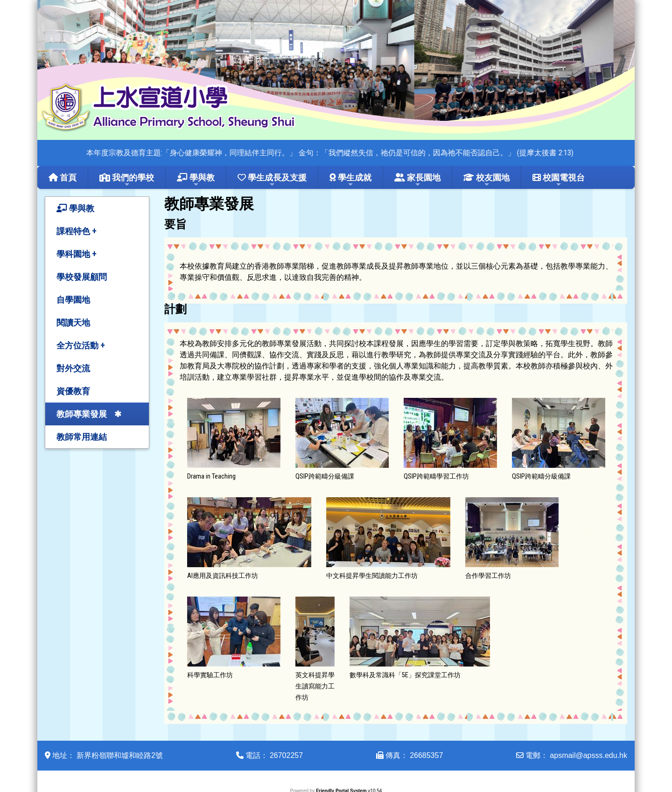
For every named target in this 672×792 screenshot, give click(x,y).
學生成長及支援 (272, 180)
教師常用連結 (82, 437)
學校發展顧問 (82, 277)
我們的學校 (127, 180)
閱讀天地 (73, 323)
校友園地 (486, 180)
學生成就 (350, 180)
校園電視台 (559, 180)
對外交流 (73, 368)
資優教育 (73, 391)
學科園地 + (76, 254)
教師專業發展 (82, 414)
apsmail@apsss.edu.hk (588, 755)
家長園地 (417, 180)
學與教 (196, 180)
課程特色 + (76, 231)
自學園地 (73, 300)
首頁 (63, 177)
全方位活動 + (80, 345)
